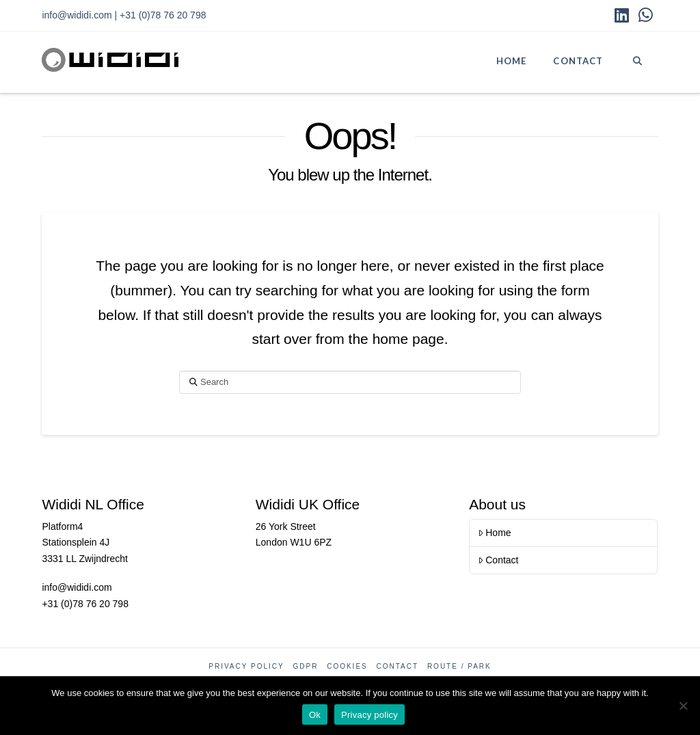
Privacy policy (369, 715)
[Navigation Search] (637, 62)
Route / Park (459, 666)
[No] (683, 706)
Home (495, 533)
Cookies (347, 666)
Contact (498, 560)
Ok (315, 715)
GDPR (305, 666)
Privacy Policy (246, 666)
